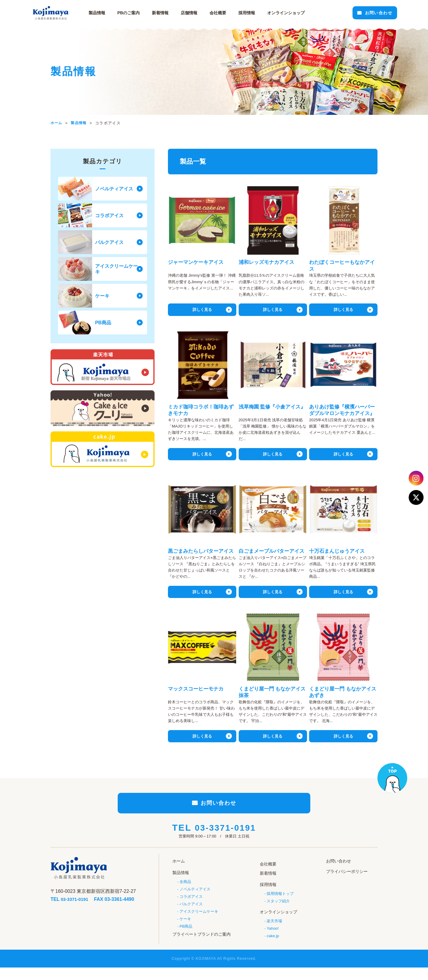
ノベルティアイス (195, 900)
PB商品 (186, 939)
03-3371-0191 (225, 841)
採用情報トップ (280, 903)
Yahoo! (273, 938)
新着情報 (174, 13)
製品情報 (111, 13)
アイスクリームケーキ (199, 923)
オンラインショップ (278, 921)
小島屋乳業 (68, 13)
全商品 (185, 892)
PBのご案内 (142, 13)
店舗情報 (203, 13)
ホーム (179, 874)
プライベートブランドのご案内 (202, 946)
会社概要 (232, 13)
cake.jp (273, 945)
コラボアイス (191, 908)
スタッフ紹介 (278, 911)
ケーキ (185, 931)
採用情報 (260, 13)
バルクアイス (191, 916)
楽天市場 (274, 930)
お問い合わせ (359, 13)
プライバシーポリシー (347, 884)
